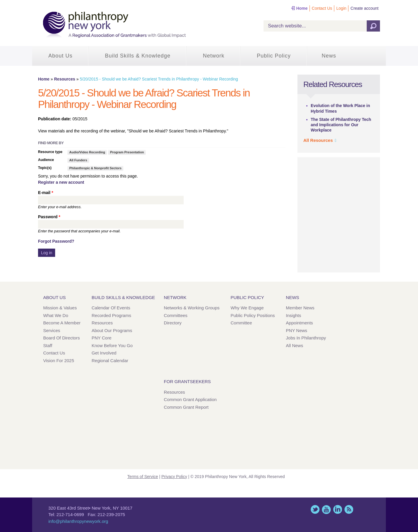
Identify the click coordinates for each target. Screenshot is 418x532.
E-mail (46, 193)
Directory (173, 323)
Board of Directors (62, 338)
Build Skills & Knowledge (138, 56)
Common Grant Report (186, 407)
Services (52, 330)
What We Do (56, 315)
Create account (364, 8)
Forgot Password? (56, 241)
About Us (60, 56)
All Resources (318, 140)
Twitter (315, 509)
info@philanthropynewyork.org (78, 521)
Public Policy (274, 56)
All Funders (78, 160)
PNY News (297, 330)
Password (49, 217)
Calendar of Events (111, 308)
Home (302, 8)
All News (294, 345)
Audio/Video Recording (87, 152)
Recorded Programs (111, 315)
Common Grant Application (190, 399)
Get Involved (104, 353)
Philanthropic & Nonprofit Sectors (95, 168)
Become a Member (62, 323)
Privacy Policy (174, 477)
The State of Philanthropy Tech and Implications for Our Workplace (341, 125)
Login (341, 8)
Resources (65, 79)
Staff (48, 345)
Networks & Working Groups (192, 308)
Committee (241, 323)
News (329, 56)
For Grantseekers (187, 381)
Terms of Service (143, 477)
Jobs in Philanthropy (306, 338)
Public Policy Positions (253, 315)
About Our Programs (112, 330)
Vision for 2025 (59, 361)
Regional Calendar (110, 361)
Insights (294, 315)
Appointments (299, 323)
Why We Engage (247, 308)
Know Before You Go (112, 345)
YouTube (326, 509)
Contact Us (322, 8)
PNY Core (102, 338)
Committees (176, 315)
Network (214, 56)
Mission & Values (60, 308)
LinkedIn (338, 509)
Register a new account (61, 182)
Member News (300, 308)
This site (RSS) (349, 509)
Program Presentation (127, 152)
